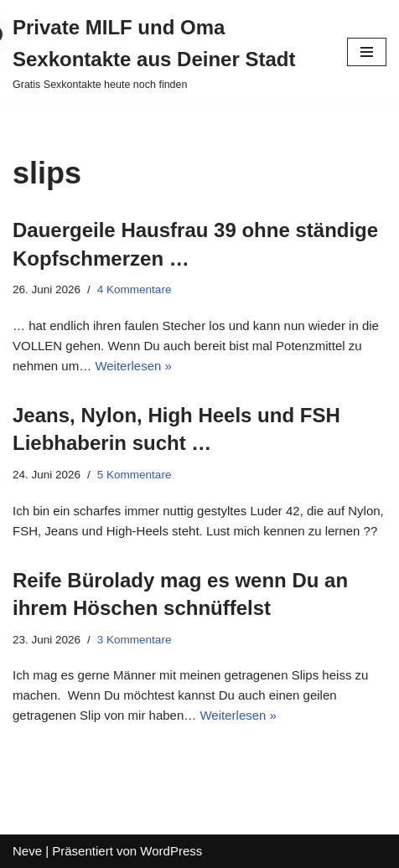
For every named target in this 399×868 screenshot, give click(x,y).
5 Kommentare (135, 475)
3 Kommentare (135, 640)
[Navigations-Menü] (367, 52)
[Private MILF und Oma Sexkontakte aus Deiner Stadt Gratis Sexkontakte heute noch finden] (167, 52)
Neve (27, 851)
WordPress (171, 851)
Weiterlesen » (133, 366)
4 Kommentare (135, 289)
